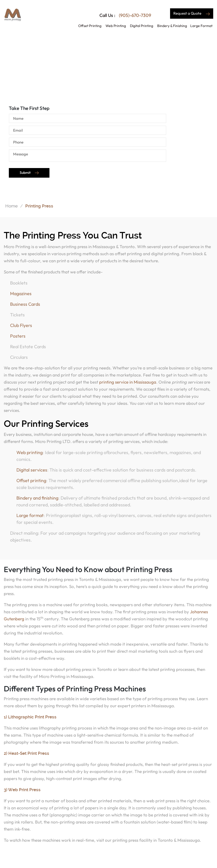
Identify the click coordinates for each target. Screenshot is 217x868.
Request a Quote (192, 13)
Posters (18, 336)
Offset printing (31, 480)
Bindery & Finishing (172, 26)
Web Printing (116, 26)
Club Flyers (21, 325)
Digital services (32, 470)
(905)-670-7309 (134, 15)
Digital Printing (142, 26)
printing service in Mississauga (128, 382)
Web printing (30, 452)
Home (11, 206)
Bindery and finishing (37, 498)
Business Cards (25, 304)
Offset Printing (90, 26)
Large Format (201, 26)
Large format (30, 515)
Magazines (21, 294)
